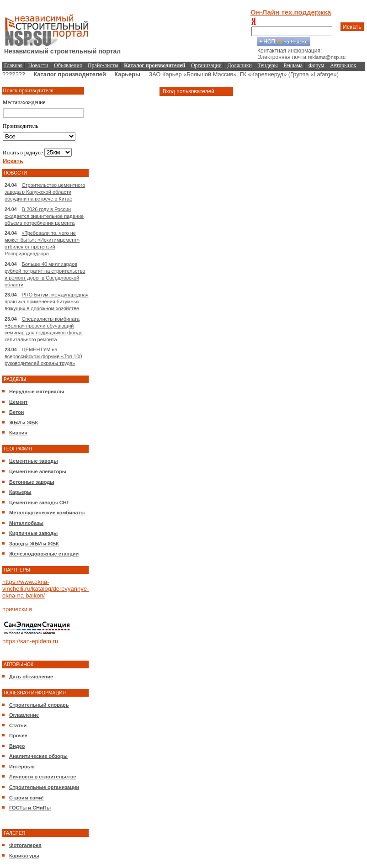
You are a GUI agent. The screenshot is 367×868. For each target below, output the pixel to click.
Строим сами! (27, 798)
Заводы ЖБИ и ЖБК (34, 544)
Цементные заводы (34, 461)
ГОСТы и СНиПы (30, 808)
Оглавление (24, 715)
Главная (13, 65)
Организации (206, 65)
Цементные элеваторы (38, 471)
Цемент (18, 402)
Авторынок (343, 65)
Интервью (22, 767)
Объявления (68, 65)
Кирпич (18, 433)
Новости (38, 65)
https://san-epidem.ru (30, 641)
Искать (352, 27)
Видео (17, 746)
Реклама (293, 65)
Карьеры (127, 74)
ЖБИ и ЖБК (24, 423)
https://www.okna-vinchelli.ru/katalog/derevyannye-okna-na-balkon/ (45, 589)
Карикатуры (24, 856)
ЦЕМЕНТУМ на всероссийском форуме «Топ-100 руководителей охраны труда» (43, 356)
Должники (240, 65)
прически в (17, 609)
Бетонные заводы (32, 482)
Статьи (18, 725)
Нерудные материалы (37, 392)
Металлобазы (26, 523)
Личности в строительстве (43, 777)
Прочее (18, 736)
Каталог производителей (69, 74)
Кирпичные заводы (33, 533)
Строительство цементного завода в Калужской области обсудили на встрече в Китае (45, 192)
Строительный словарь (39, 705)
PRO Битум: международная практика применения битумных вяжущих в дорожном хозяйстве (47, 302)
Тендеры (268, 65)
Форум (316, 65)
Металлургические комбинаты (47, 513)
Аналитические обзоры (38, 756)
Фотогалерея (25, 845)
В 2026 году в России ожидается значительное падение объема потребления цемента (44, 216)
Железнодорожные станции (44, 554)
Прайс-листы (103, 65)
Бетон (16, 412)
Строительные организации (44, 787)
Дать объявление (31, 677)
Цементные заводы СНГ (39, 503)
